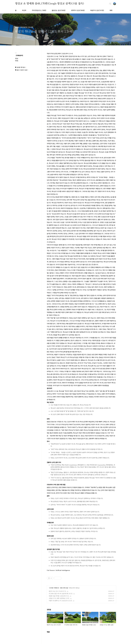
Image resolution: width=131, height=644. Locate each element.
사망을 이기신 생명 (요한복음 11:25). (59, 598)
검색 (110, 4)
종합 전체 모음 (64, 588)
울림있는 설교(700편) (59, 10)
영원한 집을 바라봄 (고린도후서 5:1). (59, 596)
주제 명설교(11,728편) (39, 10)
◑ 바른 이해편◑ (54, 588)
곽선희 (24, 10)
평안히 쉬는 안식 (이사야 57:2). (58, 591)
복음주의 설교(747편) (97, 10)
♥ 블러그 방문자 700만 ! (22, 70)
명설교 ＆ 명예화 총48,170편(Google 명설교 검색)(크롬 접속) (50, 4)
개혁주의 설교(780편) (78, 10)
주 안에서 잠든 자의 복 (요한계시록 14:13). (61, 594)
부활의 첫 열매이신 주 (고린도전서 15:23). (61, 601)
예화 (111, 10)
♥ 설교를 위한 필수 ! (21, 67)
